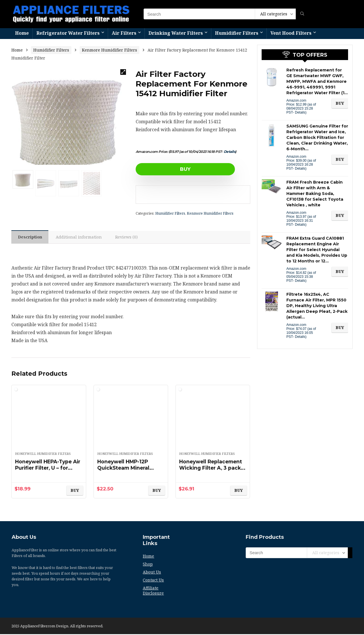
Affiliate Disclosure (153, 591)
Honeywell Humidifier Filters (43, 454)
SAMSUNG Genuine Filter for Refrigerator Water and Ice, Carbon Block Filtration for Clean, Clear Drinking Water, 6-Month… (317, 137)
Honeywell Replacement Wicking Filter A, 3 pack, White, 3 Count (212, 469)
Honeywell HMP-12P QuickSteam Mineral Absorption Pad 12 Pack (129, 469)
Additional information (80, 238)
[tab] (30, 237)
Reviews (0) (128, 238)
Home (22, 33)
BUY (168, 169)
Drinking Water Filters (176, 33)
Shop (148, 565)
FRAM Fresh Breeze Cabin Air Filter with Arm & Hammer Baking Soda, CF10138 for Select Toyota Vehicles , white (315, 194)
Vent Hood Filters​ (291, 33)
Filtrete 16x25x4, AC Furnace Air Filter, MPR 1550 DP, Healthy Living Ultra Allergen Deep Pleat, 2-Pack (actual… (317, 306)
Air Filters (124, 33)
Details (230, 152)
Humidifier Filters (237, 33)
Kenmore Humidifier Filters (109, 50)
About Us (152, 573)
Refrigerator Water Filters (68, 33)
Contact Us (153, 581)
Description (30, 238)
